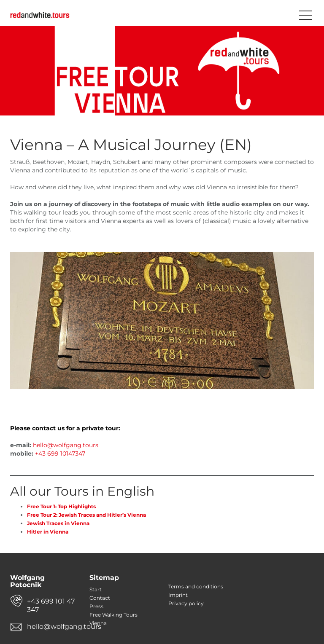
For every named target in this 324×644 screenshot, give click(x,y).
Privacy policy (186, 603)
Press (96, 606)
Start (96, 589)
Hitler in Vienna (48, 532)
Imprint (178, 595)
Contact (100, 598)
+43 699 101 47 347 (51, 605)
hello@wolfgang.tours (66, 445)
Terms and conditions (196, 586)
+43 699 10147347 (60, 453)
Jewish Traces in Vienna (58, 523)
